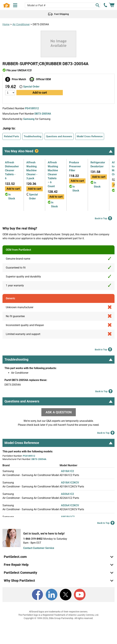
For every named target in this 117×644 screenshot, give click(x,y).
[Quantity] (10, 93)
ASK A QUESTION (59, 412)
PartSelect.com (15, 557)
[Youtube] (80, 595)
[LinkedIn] (52, 595)
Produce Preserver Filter (75, 166)
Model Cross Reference (90, 136)
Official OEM (43, 79)
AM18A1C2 (68, 517)
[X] (66, 595)
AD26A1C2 (67, 494)
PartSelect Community (20, 573)
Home (6, 24)
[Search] (97, 5)
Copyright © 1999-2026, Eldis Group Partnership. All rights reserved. (59, 618)
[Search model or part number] (63, 5)
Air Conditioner (21, 24)
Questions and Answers (59, 136)
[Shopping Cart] (112, 5)
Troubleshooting (33, 136)
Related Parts (12, 136)
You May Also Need (59, 151)
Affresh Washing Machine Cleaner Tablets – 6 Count (53, 174)
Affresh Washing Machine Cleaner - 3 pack (32, 170)
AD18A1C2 (67, 471)
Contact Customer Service (39, 548)
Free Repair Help (16, 565)
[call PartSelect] (106, 5)
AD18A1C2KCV (70, 483)
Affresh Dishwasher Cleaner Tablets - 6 (12, 170)
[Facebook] (37, 595)
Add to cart (40, 93)
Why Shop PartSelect (19, 581)
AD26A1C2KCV (70, 505)
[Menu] (15, 5)
